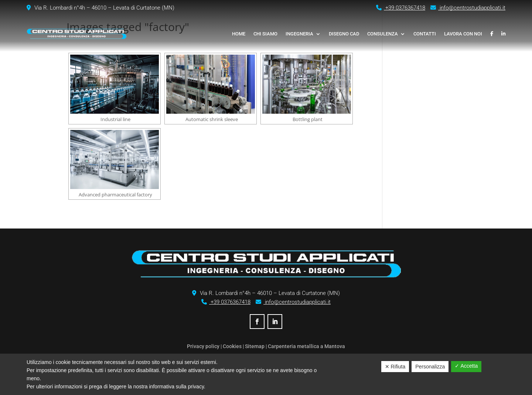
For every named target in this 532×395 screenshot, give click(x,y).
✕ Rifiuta (395, 367)
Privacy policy (203, 346)
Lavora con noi (463, 34)
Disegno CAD (344, 34)
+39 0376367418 (401, 8)
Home (239, 34)
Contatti (425, 34)
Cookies (232, 346)
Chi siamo (265, 34)
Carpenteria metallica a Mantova (306, 346)
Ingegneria (299, 34)
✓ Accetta (466, 366)
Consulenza (383, 34)
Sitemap (255, 346)
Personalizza (430, 367)
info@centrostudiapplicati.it (468, 8)
